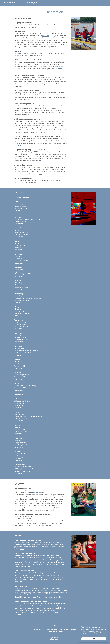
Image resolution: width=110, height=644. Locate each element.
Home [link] (62, 3)
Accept (94, 639)
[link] (29, 3)
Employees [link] (96, 3)
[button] (69, 3)
